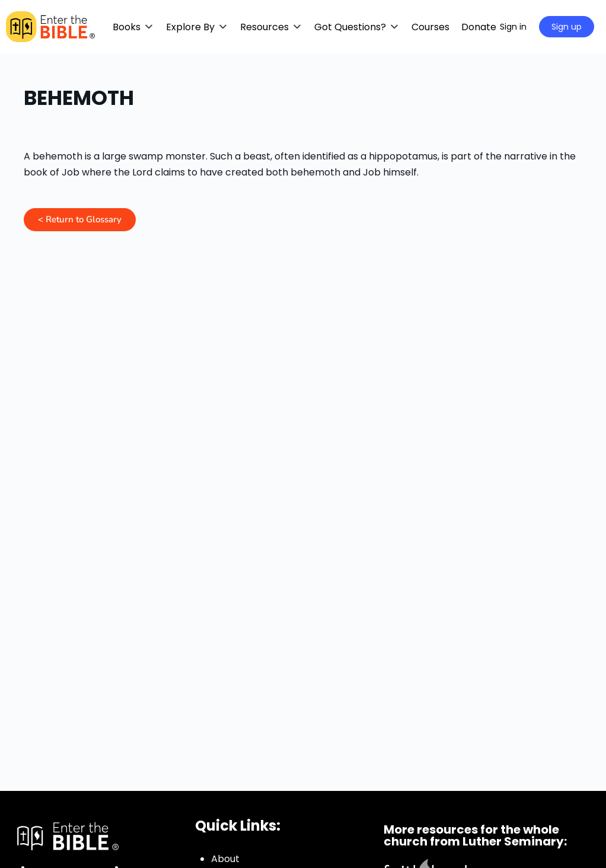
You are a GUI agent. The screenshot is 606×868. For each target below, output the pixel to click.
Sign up (567, 27)
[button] (133, 27)
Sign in (513, 27)
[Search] (476, 27)
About (225, 859)
